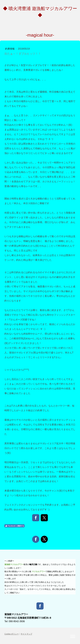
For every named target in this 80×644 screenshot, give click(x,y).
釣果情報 (10, 49)
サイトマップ (26, 634)
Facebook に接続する (14, 526)
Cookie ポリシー (12, 634)
